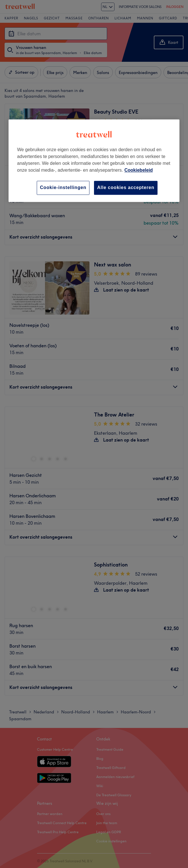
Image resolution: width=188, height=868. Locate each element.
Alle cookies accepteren (126, 188)
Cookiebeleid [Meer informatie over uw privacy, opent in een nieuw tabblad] (139, 170)
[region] (94, 161)
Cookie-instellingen (63, 188)
